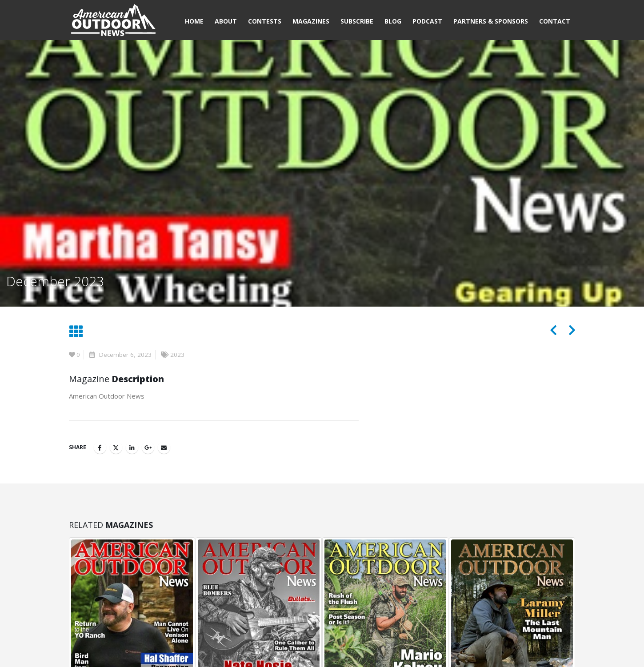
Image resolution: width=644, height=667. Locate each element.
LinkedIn (132, 447)
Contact (555, 21)
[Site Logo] (113, 21)
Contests (265, 21)
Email (164, 447)
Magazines (311, 21)
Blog (393, 21)
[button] (76, 332)
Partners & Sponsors (491, 21)
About (226, 21)
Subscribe (357, 21)
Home (194, 21)
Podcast (427, 21)
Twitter (116, 447)
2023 (177, 355)
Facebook (100, 447)
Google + (148, 447)
